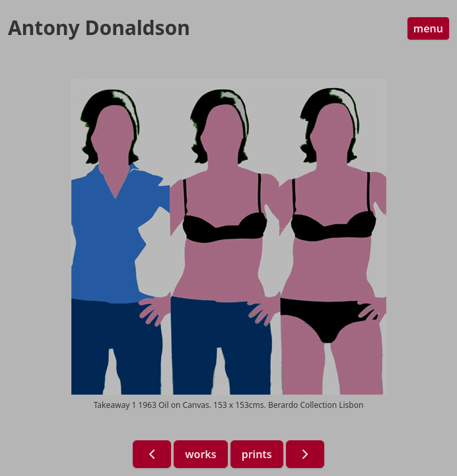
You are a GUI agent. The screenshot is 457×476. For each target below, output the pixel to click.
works (200, 454)
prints (257, 454)
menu (428, 28)
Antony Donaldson (99, 28)
